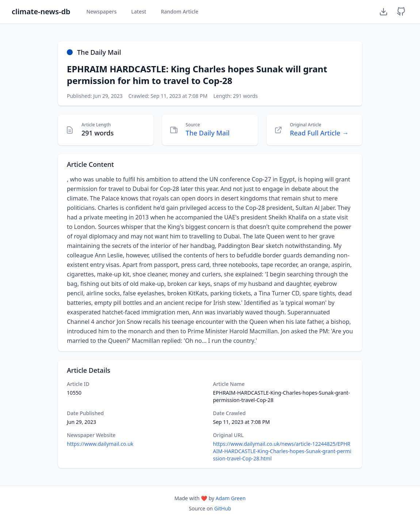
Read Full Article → (319, 133)
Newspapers (101, 12)
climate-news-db (41, 12)
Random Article (180, 12)
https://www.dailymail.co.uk (100, 444)
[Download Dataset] (383, 12)
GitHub (223, 508)
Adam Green (230, 498)
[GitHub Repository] (401, 12)
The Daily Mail (207, 133)
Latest (139, 12)
